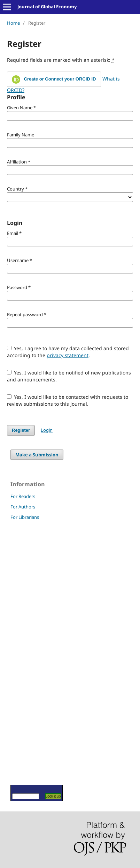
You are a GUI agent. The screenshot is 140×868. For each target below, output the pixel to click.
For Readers (23, 496)
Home (13, 23)
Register (21, 430)
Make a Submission (37, 455)
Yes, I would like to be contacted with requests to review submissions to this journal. (68, 400)
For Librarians (25, 517)
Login (47, 430)
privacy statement (68, 355)
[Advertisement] (31, 652)
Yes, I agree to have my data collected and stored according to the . (68, 352)
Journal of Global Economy (47, 7)
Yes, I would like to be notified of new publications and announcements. (69, 376)
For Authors (23, 507)
